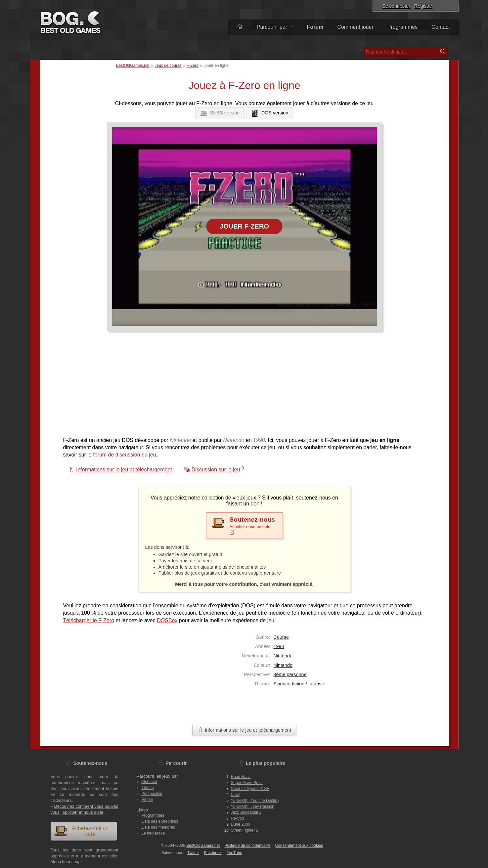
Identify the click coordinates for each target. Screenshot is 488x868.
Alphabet (149, 782)
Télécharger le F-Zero (89, 620)
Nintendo (283, 656)
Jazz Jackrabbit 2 (246, 812)
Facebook (213, 853)
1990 (279, 646)
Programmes (403, 27)
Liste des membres (158, 827)
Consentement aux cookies (299, 846)
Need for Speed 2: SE (250, 789)
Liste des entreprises (160, 821)
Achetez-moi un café (81, 831)
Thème (148, 788)
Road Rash (241, 777)
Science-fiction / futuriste (300, 684)
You (234, 853)
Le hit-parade (153, 833)
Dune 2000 (241, 824)
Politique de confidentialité (247, 846)
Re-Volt (237, 818)
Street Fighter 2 (245, 830)
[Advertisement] (242, 387)
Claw (235, 795)
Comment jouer (355, 27)
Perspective (152, 794)
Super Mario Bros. (247, 783)
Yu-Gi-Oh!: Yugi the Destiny (255, 801)
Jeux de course (168, 65)
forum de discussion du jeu (124, 455)
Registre (423, 6)
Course (281, 637)
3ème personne (290, 674)
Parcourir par (275, 27)
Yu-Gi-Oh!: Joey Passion (253, 806)
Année (147, 800)
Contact (441, 27)
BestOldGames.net (133, 65)
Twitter (193, 853)
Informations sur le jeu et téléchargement (244, 730)
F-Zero (193, 65)
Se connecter (396, 6)
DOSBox (167, 620)
